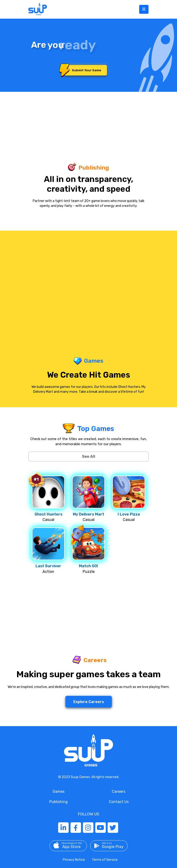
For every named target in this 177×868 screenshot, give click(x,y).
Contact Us (119, 802)
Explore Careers (89, 702)
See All (89, 456)
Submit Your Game (82, 70)
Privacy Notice (74, 860)
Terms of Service (105, 860)
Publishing (58, 802)
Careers (119, 791)
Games (58, 791)
